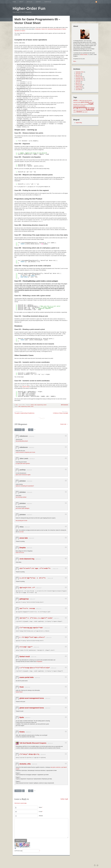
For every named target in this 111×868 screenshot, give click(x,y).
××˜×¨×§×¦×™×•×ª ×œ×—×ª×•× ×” (32, 637)
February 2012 (79, 77)
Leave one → (64, 424)
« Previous (18, 430)
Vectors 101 (44, 29)
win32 (86, 112)
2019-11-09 (50, 578)
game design (85, 102)
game (80, 102)
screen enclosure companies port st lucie (25, 452)
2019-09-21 (32, 447)
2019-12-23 (49, 637)
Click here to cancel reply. (21, 803)
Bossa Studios (84, 55)
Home (14, 2)
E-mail (41, 812)
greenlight (75, 104)
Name (41, 807)
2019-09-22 (32, 459)
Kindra (22, 732)
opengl (75, 106)
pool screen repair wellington (23, 508)
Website (41, 816)
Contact (38, 2)
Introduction (38, 29)
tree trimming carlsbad (21, 497)
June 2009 (78, 90)
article (75, 100)
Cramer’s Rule (26, 387)
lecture (82, 104)
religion (92, 108)
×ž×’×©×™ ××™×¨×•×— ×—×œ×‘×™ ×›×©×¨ (36, 618)
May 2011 (78, 83)
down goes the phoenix (87, 100)
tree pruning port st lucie (21, 521)
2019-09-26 (30, 481)
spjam (75, 110)
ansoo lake (24, 538)
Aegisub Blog (79, 123)
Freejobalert (39, 662)
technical (81, 110)
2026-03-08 (34, 764)
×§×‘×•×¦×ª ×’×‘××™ (27, 588)
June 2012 (78, 74)
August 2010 (79, 86)
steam (77, 110)
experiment (76, 102)
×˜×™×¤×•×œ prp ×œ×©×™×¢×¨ (31, 628)
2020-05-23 (50, 743)
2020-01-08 (34, 657)
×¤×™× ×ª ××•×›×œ (27, 608)
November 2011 (79, 78)
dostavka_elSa (25, 764)
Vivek (22, 687)
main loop (86, 104)
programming (40, 405)
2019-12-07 (32, 599)
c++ (78, 100)
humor (79, 104)
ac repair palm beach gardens (23, 464)
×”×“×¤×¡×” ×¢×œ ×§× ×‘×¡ (29, 754)
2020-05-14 (28, 718)
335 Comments (65, 405)
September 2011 (80, 80)
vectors (79, 112)
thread (84, 110)
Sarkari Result (19, 692)
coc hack (21, 532)
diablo (81, 100)
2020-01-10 (54, 668)
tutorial (45, 405)
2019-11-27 (39, 588)
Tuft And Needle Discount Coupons (33, 743)
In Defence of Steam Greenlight (60, 413)
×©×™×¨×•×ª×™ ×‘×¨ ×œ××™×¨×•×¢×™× (36, 568)
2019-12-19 (47, 628)
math (35, 405)
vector (32, 406)
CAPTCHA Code (18, 851)
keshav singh (64, 799)
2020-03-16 (37, 678)
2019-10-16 (29, 548)
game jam (92, 102)
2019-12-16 (39, 609)
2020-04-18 (48, 698)
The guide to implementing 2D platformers (24, 413)
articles (32, 405)
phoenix (78, 106)
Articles (30, 2)
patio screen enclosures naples (23, 475)
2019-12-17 (57, 618)
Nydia (22, 717)
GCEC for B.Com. (20, 553)
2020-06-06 (43, 754)
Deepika (23, 548)
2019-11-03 (55, 569)
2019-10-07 (27, 527)
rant (88, 108)
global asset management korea (32, 698)
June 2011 (78, 82)
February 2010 (79, 88)
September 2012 (80, 72)
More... (75, 61)
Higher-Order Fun (29, 8)
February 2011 (79, 85)
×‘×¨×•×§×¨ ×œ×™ (26, 647)
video (83, 112)
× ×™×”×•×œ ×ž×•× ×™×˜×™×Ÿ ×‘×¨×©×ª (35, 668)
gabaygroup (24, 599)
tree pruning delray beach (22, 441)
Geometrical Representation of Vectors (57, 29)
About (21, 2)
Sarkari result (25, 657)
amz (17, 405)
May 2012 (78, 75)
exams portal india (27, 677)
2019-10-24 (38, 559)
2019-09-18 (32, 436)
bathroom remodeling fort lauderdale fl (25, 486)
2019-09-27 (30, 504)
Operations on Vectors (20, 31)
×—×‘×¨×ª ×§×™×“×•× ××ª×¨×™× (33, 578)
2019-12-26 (36, 647)
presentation (83, 106)
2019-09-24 (29, 470)
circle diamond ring (27, 559)
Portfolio (48, 2)
